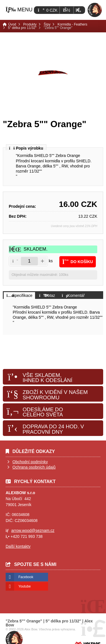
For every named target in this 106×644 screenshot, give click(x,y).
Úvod (95, 10)
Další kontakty (18, 546)
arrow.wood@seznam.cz (33, 530)
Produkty (30, 24)
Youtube (25, 586)
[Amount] (29, 261)
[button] (78, 10)
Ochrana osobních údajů (34, 467)
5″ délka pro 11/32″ (22, 28)
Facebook (26, 577)
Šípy (47, 24)
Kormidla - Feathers (72, 24)
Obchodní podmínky (30, 462)
